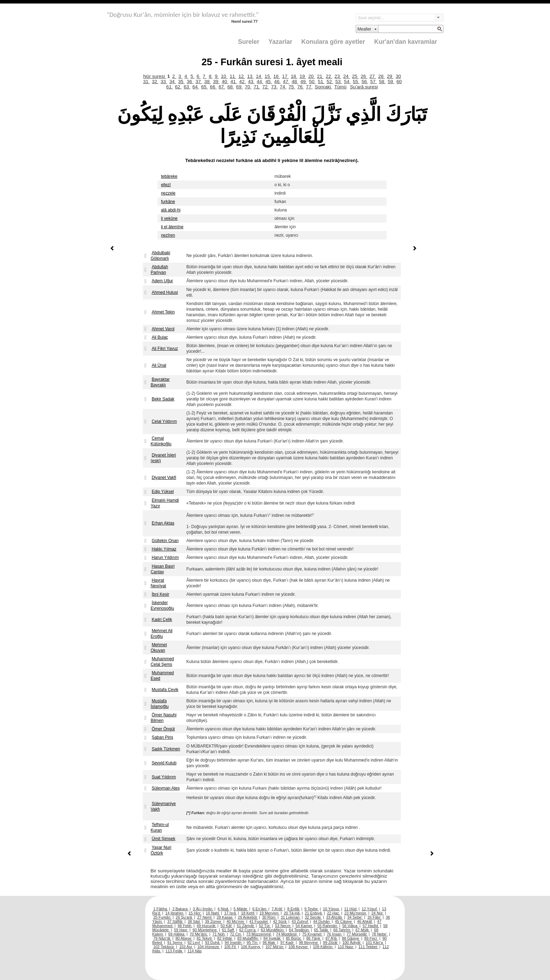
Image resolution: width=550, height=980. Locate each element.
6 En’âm (260, 909)
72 (266, 87)
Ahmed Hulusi (165, 292)
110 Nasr (346, 947)
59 (391, 82)
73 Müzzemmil (259, 934)
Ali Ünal (159, 365)
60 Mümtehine (205, 930)
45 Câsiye (344, 921)
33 (164, 82)
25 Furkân (162, 917)
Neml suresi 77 (245, 21)
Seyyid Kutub (164, 763)
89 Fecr (371, 938)
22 (329, 76)
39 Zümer (214, 921)
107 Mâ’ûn (275, 947)
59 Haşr (181, 930)
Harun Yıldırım (165, 557)
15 (268, 76)
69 (239, 87)
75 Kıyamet (313, 934)
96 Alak (270, 942)
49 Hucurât (207, 926)
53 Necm (283, 926)
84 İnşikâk (273, 938)
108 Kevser (299, 947)
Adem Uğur (162, 281)
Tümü (340, 87)
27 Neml (205, 917)
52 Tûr (265, 926)
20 (312, 76)
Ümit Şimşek (163, 839)
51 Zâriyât (246, 926)
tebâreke (169, 176)
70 (248, 87)
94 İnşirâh (233, 942)
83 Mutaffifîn (249, 938)
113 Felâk (175, 951)
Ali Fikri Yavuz (165, 349)
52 (330, 82)
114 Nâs (195, 951)
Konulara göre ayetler (333, 42)
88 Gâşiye (351, 938)
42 (243, 82)
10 (224, 76)
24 (347, 76)
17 (285, 76)
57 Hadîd (371, 926)
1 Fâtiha (161, 909)
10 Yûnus (332, 909)
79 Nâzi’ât (162, 938)
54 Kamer (304, 926)
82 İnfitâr (225, 938)
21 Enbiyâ (314, 913)
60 (399, 82)
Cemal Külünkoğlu (161, 441)
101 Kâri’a (375, 942)
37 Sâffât (175, 921)
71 (257, 87)
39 (216, 82)
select (439, 18)
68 (231, 87)
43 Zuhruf (300, 921)
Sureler (249, 42)
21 (320, 76)
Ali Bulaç (160, 337)
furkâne (168, 202)
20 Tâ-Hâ (292, 913)
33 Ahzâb (335, 917)
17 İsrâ (230, 913)
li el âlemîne (172, 227)
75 (292, 87)
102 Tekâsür (164, 947)
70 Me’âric (199, 934)
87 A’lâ (332, 938)
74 (283, 87)
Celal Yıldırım (164, 421)
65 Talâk (321, 930)
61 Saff (229, 930)
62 (178, 87)
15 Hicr (195, 913)
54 (347, 82)
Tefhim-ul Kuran (160, 827)
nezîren (168, 235)
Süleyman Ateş (166, 788)
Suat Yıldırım (164, 777)
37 (199, 82)
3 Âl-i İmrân (203, 909)
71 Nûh (219, 934)
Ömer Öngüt (163, 729)
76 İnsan (334, 934)
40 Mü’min (236, 921)
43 (251, 82)
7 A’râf (277, 909)
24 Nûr (378, 913)
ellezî (166, 185)
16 (277, 76)
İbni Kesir (160, 594)
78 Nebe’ (380, 934)
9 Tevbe (312, 909)
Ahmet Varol (163, 329)
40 (225, 82)
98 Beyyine (309, 942)
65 (204, 87)
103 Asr (186, 947)
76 (300, 87)
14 (259, 76)
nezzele (168, 193)
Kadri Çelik (162, 620)
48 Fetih (185, 926)
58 (382, 82)
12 (242, 76)
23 (338, 76)
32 (155, 82)
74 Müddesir (287, 934)
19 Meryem (270, 913)
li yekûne (169, 218)
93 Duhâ (213, 942)
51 (321, 82)
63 (187, 87)
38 (207, 82)
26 (364, 76)
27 (373, 76)
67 (222, 87)
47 (286, 82)
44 (260, 82)
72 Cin (236, 934)
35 (182, 82)
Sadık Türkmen (166, 749)
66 (213, 87)
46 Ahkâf (365, 921)
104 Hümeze (209, 947)
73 (274, 87)
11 (233, 76)
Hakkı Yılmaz (164, 549)
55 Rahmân (328, 926)
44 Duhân (322, 921)
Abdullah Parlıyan (159, 270)
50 (312, 82)
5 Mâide (241, 909)
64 (196, 87)
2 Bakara (180, 909)
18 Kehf (248, 913)
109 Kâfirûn (323, 947)
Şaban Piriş (162, 737)
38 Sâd (194, 921)
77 (309, 87)
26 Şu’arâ (185, 917)
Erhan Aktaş (163, 523)
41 (234, 82)
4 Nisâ (223, 909)
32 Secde (313, 917)
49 (304, 82)
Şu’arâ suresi (364, 87)
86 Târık (314, 938)
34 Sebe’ (355, 917)
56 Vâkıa (350, 926)
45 (269, 82)
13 (251, 76)
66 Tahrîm (342, 930)
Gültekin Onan (165, 541)
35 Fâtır (374, 917)
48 (295, 82)
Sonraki (323, 87)
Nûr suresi (155, 76)
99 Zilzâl (331, 942)
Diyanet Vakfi (164, 478)
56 (365, 82)
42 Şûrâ (280, 921)
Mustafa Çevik (165, 690)
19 (303, 76)
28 (381, 76)
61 (170, 87)
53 (339, 82)
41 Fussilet (259, 921)
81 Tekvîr (205, 938)
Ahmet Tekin (163, 312)
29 (390, 76)
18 (294, 76)
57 (374, 82)
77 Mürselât (357, 934)
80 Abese (184, 938)
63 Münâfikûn (273, 930)
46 (278, 82)
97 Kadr (287, 942)
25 (355, 76)
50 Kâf (227, 926)
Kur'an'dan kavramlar (406, 42)
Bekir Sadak (163, 399)
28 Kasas (225, 917)
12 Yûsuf (370, 909)
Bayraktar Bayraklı (160, 382)
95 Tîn (253, 942)
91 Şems (175, 942)
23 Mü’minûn (356, 913)
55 (356, 82)
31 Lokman (291, 917)
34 (173, 82)
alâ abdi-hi (171, 210)
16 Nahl (213, 913)
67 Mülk (363, 930)
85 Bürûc (294, 938)
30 (398, 76)
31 (146, 82)
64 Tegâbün (300, 930)
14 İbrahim (175, 913)
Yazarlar (280, 42)
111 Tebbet (368, 947)
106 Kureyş (251, 947)
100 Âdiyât (352, 942)
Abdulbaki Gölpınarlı (160, 256)
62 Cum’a (248, 930)
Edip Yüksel (163, 492)
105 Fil (230, 947)
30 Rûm (269, 917)
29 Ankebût (248, 917)
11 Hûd (351, 909)
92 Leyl (194, 942)
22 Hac (333, 913)
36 (190, 82)
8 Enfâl (294, 909)
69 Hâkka (177, 934)
